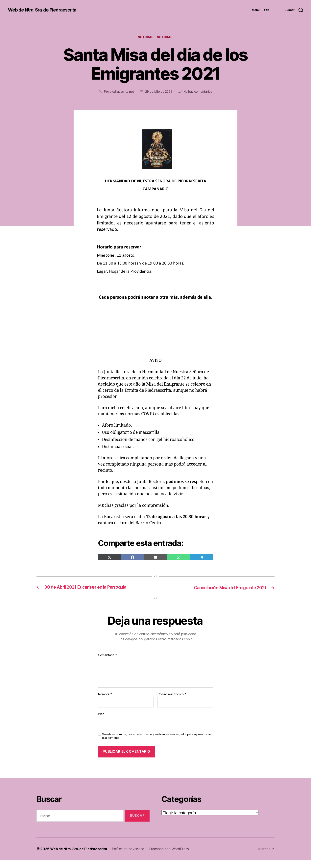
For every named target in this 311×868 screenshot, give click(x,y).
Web (101, 722)
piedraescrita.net (141, 92)
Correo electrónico (172, 702)
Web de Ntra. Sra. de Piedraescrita (45, 10)
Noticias (146, 38)
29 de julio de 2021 (179, 92)
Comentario (108, 663)
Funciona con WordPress (173, 857)
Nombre (105, 702)
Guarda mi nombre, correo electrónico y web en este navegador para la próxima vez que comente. (157, 744)
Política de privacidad (131, 857)
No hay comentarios (158, 99)
